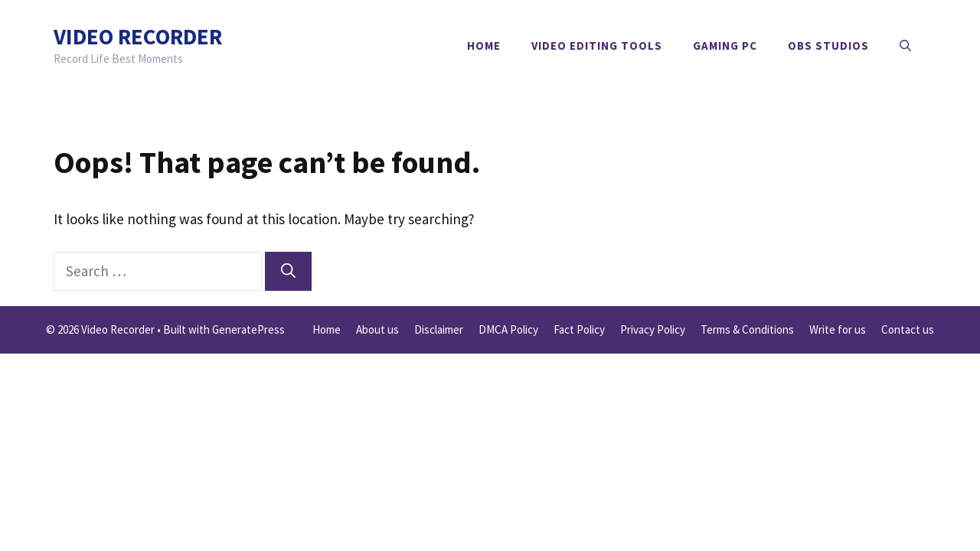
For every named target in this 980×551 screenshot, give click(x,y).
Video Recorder (138, 36)
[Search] (288, 271)
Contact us (908, 329)
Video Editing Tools (597, 46)
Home (484, 46)
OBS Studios (828, 46)
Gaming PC (725, 46)
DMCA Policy (508, 329)
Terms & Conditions (747, 329)
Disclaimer (439, 329)
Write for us (838, 329)
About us (377, 329)
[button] (905, 46)
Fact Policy (579, 329)
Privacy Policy (653, 329)
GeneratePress (248, 329)
